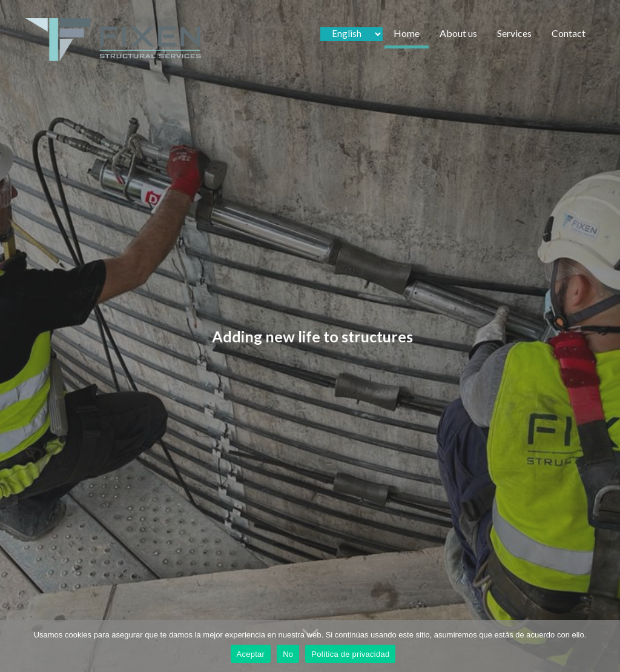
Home (407, 33)
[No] (605, 646)
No (288, 654)
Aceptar (251, 654)
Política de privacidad (350, 654)
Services (514, 33)
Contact (569, 33)
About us (458, 33)
